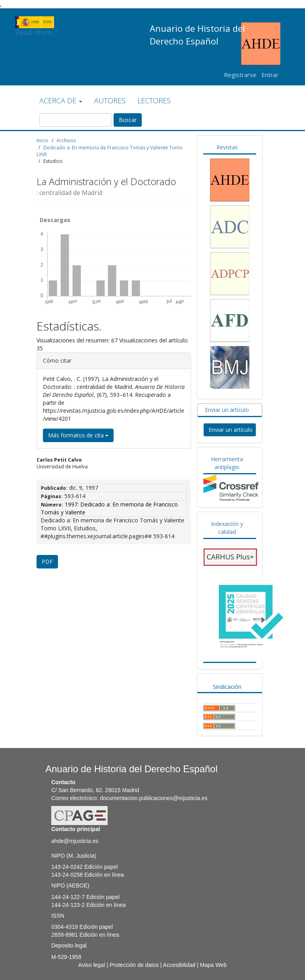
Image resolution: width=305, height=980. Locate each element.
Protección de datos (134, 965)
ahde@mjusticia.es (75, 841)
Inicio (42, 140)
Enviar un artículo (227, 410)
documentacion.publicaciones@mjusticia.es (153, 798)
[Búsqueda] (76, 120)
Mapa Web (213, 965)
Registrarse (240, 75)
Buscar (128, 120)
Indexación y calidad (227, 528)
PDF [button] (47, 562)
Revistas (227, 147)
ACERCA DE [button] (61, 101)
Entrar (270, 75)
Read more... (36, 22)
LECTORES (154, 101)
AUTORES (110, 101)
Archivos (66, 140)
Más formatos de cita (78, 435)
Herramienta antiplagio (227, 463)
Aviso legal (92, 965)
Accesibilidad (179, 965)
